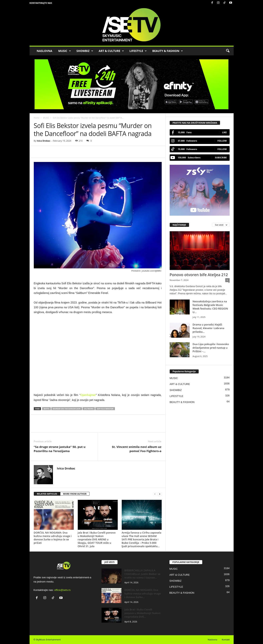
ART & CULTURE (111, 51)
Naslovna (212, 640)
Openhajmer (88, 395)
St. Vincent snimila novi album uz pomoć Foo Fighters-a (137, 449)
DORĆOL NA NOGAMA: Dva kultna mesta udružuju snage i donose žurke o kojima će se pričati (53, 538)
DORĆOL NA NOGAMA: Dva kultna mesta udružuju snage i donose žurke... (143, 593)
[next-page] (160, 494)
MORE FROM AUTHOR (75, 494)
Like (224, 132)
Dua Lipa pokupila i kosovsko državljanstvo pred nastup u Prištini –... (211, 348)
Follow (222, 141)
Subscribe (221, 157)
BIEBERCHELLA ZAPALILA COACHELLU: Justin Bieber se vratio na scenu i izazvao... (142, 574)
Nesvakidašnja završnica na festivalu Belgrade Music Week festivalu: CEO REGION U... (210, 307)
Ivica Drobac (44, 141)
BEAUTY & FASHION (168, 51)
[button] (228, 51)
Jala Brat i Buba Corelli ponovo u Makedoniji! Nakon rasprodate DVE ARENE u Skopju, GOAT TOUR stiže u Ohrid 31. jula (97, 539)
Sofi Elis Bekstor (105, 409)
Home (37, 118)
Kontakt (226, 640)
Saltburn (89, 409)
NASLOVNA (45, 51)
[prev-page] (155, 494)
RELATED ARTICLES (47, 494)
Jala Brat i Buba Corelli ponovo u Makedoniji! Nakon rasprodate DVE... (142, 613)
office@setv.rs (62, 590)
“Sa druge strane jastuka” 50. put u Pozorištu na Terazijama (60, 449)
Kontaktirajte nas (41, 3)
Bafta (46, 409)
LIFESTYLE (138, 51)
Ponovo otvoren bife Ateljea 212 (199, 275)
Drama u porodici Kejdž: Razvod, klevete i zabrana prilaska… (209, 328)
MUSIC (64, 51)
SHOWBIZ (85, 51)
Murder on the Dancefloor (67, 409)
